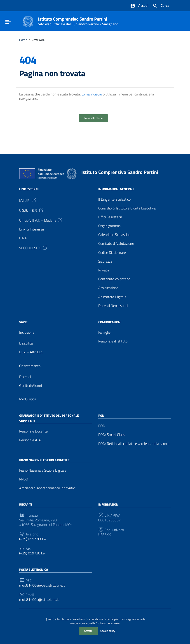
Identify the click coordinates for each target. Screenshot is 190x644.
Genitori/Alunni (30, 386)
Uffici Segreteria (110, 217)
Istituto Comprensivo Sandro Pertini (78, 20)
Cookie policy (108, 631)
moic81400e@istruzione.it (39, 600)
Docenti (25, 377)
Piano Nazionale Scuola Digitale (43, 470)
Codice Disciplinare (112, 253)
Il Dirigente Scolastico (114, 199)
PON (102, 426)
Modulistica (28, 399)
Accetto (88, 631)
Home (23, 40)
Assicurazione (108, 288)
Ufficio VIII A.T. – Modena (41, 220)
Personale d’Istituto (113, 341)
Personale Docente (33, 431)
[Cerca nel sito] (161, 6)
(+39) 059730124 (33, 553)
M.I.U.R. (28, 200)
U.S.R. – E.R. (32, 210)
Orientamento (30, 366)
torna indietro (92, 94)
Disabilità (26, 343)
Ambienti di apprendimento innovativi (47, 488)
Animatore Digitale (112, 297)
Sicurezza (105, 261)
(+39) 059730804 (33, 539)
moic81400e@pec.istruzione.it (42, 585)
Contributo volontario (114, 279)
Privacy (104, 270)
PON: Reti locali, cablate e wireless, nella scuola (134, 444)
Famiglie (104, 332)
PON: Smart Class (112, 435)
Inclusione (27, 332)
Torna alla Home (93, 118)
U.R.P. (23, 238)
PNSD (24, 479)
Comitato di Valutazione (116, 244)
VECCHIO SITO (34, 247)
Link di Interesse (32, 229)
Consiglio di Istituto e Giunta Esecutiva (127, 208)
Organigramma (109, 226)
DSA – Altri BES (31, 352)
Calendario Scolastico (114, 235)
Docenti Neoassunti (113, 306)
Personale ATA (30, 440)
